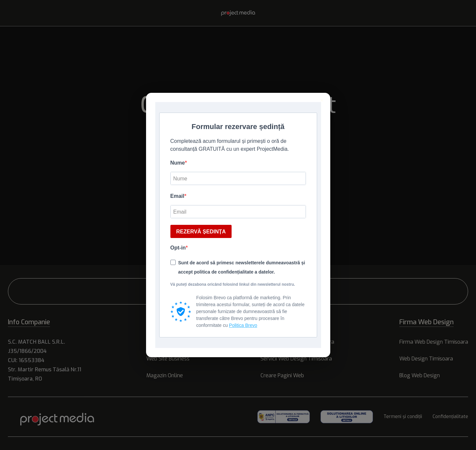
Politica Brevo (243, 325)
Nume (178, 163)
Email (177, 196)
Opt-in (178, 248)
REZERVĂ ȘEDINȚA (201, 232)
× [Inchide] (322, 100)
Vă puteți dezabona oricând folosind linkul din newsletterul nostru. (233, 284)
